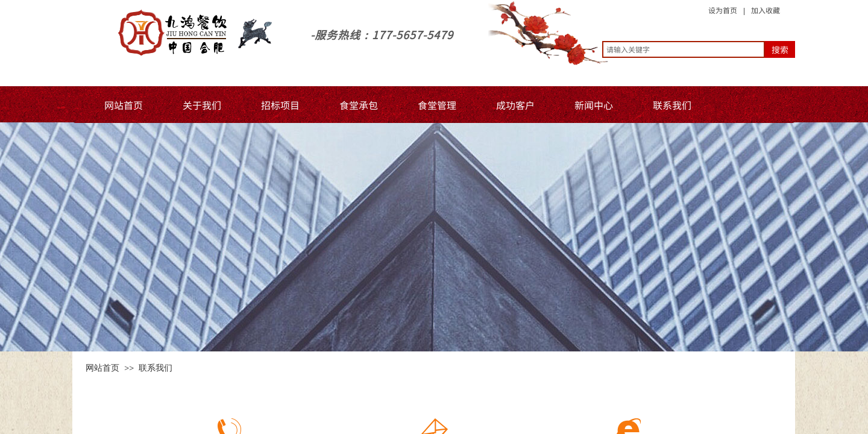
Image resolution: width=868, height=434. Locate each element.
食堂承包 (359, 105)
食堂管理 (437, 105)
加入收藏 (766, 10)
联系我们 (672, 105)
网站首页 (124, 105)
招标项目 (280, 105)
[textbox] (684, 49)
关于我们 (202, 105)
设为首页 (723, 10)
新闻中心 (594, 105)
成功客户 (515, 105)
